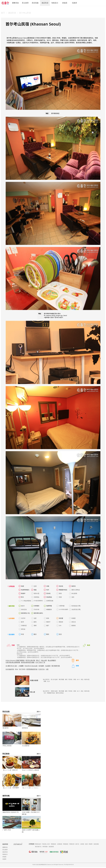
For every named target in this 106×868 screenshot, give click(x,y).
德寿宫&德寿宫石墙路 (28, 662)
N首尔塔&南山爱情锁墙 (13, 662)
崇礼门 (38, 660)
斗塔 (47, 669)
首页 (3, 13)
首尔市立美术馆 (30, 660)
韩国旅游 (53, 845)
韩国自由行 (38, 845)
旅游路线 (51, 847)
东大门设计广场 (40, 662)
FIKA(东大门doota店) (31, 666)
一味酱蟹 (21, 666)
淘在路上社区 (46, 845)
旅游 (86, 845)
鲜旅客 (91, 845)
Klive (16, 669)
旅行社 (77, 845)
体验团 (65, 3)
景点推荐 (25, 3)
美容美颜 (35, 3)
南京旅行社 (38, 847)
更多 (39, 712)
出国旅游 (60, 845)
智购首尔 (55, 3)
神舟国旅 (45, 847)
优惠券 (74, 3)
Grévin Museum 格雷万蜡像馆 (15, 660)
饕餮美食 (15, 3)
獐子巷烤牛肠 (56, 666)
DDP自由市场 (10, 669)
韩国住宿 (72, 845)
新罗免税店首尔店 (32, 669)
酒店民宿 (45, 3)
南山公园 (44, 660)
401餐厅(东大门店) (11, 666)
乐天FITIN (42, 669)
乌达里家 (48, 666)
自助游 (82, 845)
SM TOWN (22, 669)
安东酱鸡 (41, 666)
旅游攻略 (96, 845)
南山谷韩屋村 (52, 660)
